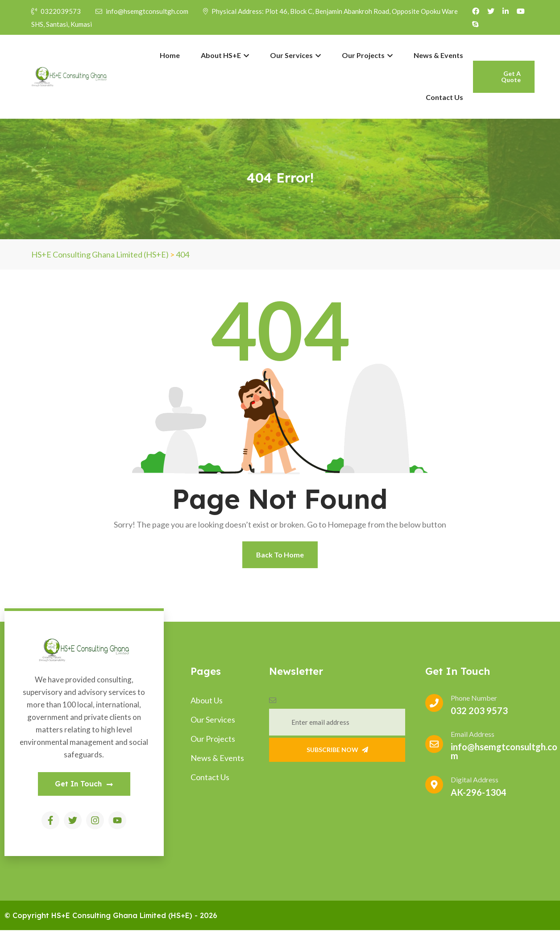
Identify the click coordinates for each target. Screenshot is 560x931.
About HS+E (225, 55)
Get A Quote (511, 77)
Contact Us (444, 97)
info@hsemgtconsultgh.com (143, 11)
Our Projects (367, 55)
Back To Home (280, 555)
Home (170, 55)
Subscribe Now (337, 750)
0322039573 (56, 11)
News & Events (438, 55)
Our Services (295, 55)
